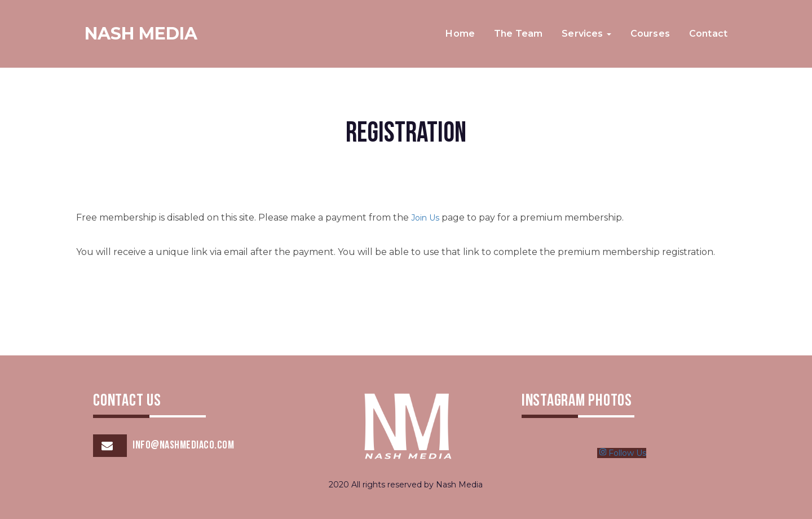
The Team (518, 34)
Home (460, 34)
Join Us (425, 218)
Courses (650, 34)
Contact (708, 34)
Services (586, 34)
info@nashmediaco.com (183, 446)
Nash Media (141, 34)
